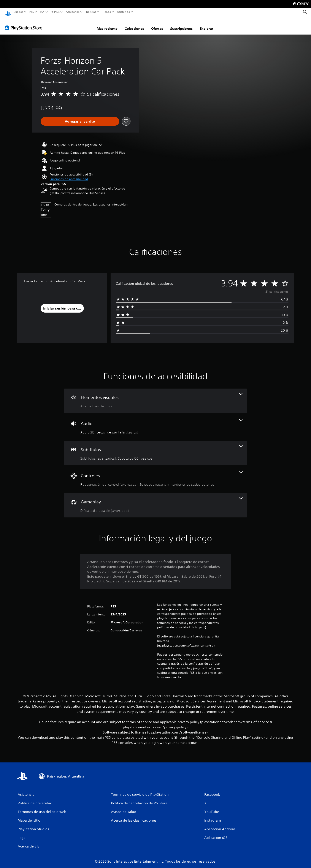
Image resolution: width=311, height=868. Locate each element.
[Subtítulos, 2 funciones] (155, 449)
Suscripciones (181, 24)
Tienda (106, 12)
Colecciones (134, 24)
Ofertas (157, 24)
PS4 (42, 12)
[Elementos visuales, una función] (155, 397)
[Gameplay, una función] (155, 501)
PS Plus (55, 12)
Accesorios (72, 12)
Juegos (19, 12)
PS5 (32, 12)
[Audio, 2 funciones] (155, 423)
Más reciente (107, 24)
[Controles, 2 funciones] (155, 475)
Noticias (91, 12)
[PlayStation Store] (25, 24)
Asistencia (124, 12)
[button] (69, 175)
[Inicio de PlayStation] (8, 12)
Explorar (206, 24)
